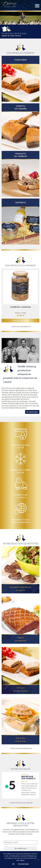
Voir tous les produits (20, 327)
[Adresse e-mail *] (20, 842)
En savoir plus (32, 412)
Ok (13, 864)
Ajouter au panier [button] (20, 321)
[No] (38, 860)
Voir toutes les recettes (20, 749)
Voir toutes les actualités (20, 803)
